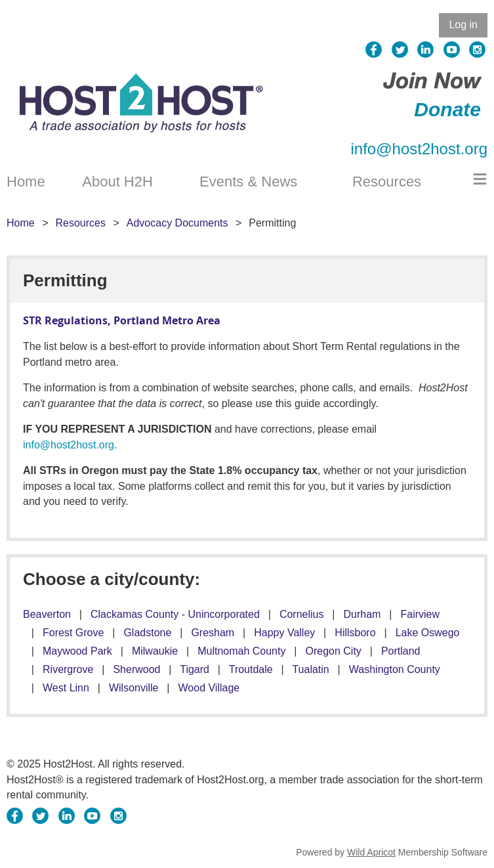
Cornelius (302, 614)
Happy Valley (284, 633)
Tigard (195, 669)
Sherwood (136, 669)
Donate (447, 109)
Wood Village (209, 688)
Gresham (213, 633)
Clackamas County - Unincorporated (175, 614)
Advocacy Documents (177, 223)
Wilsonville (134, 688)
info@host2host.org (420, 149)
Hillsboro (355, 633)
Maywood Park (77, 651)
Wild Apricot (371, 852)
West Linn (66, 688)
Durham (362, 614)
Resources (80, 223)
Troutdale (251, 669)
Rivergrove (68, 669)
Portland (401, 651)
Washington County (395, 669)
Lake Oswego (428, 633)
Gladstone (147, 633)
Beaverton (47, 614)
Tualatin (310, 669)
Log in (463, 25)
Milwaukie (155, 651)
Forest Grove (73, 633)
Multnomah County (241, 651)
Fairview (420, 614)
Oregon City (334, 651)
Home (21, 223)
